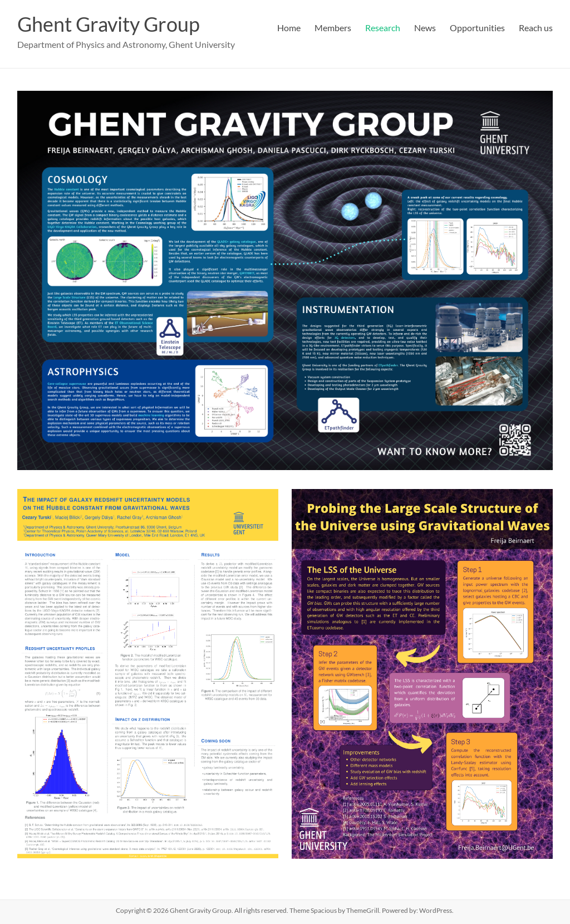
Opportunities (477, 28)
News (425, 28)
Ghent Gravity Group (109, 24)
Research (383, 28)
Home (289, 28)
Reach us (536, 28)
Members (333, 28)
